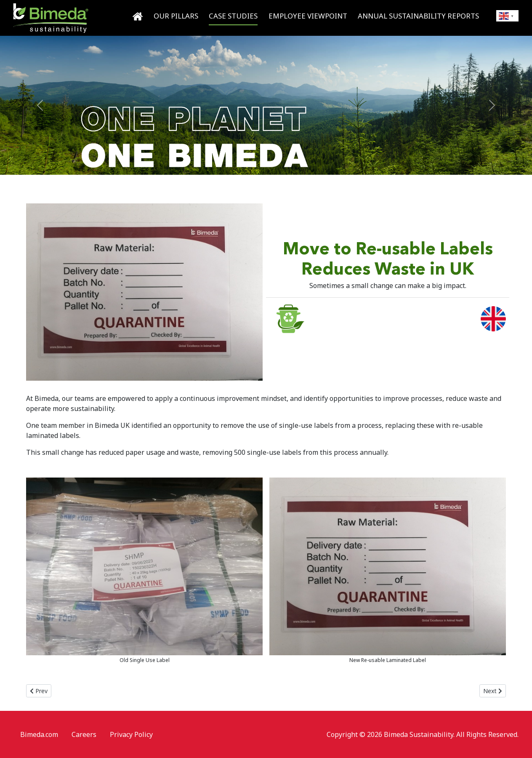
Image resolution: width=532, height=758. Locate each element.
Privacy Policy (131, 734)
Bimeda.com (39, 734)
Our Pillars (176, 16)
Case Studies (233, 16)
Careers (84, 734)
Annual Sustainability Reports (418, 16)
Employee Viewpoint (308, 16)
